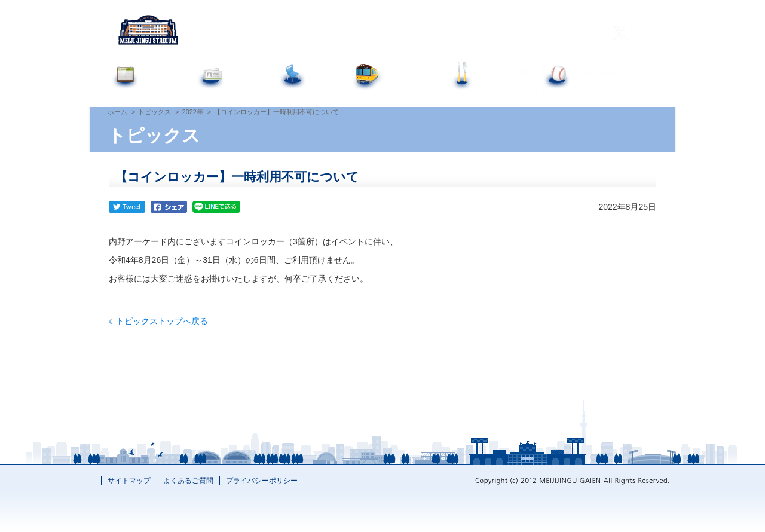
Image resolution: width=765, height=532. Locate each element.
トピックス (154, 112)
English (469, 33)
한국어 (582, 33)
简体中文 (546, 33)
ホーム (117, 112)
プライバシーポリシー (262, 481)
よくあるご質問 (419, 33)
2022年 (193, 112)
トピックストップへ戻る (162, 321)
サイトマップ (129, 481)
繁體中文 (506, 33)
